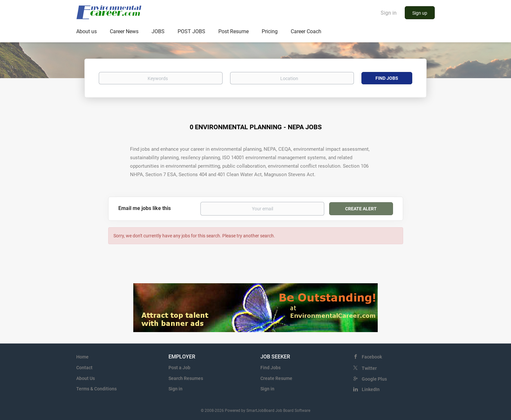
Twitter (369, 368)
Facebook (372, 357)
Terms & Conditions (96, 389)
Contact (84, 368)
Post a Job (179, 368)
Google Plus (374, 379)
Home (82, 357)
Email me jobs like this (145, 208)
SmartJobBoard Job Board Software (278, 411)
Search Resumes (186, 378)
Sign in (389, 13)
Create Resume (276, 378)
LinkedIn (371, 389)
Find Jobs (387, 78)
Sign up (420, 13)
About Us (86, 378)
